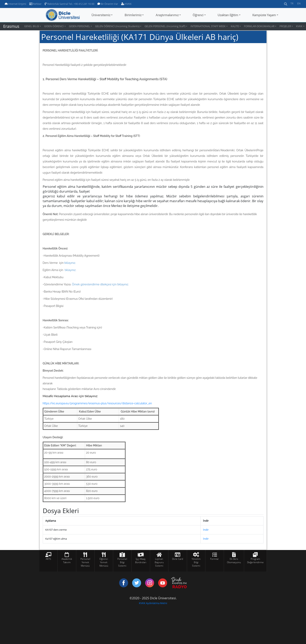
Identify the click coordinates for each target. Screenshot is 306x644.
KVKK (126, 4)
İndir (206, 530)
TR (292, 3)
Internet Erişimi (15, 4)
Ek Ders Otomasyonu (234, 561)
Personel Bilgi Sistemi (122, 562)
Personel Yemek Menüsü (85, 562)
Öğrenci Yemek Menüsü (104, 562)
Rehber (35, 4)
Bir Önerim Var (108, 4)
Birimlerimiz (133, 15)
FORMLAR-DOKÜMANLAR (259, 26)
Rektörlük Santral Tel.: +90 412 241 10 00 (69, 4)
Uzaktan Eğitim (228, 15)
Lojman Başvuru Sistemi (159, 562)
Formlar (214, 559)
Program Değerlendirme (255, 561)
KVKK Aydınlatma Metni (153, 603)
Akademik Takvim (67, 561)
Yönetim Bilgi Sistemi (196, 562)
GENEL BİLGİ (32, 26)
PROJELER (285, 26)
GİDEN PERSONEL (79, 26)
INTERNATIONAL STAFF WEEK (208, 26)
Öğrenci (198, 15)
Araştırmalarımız (167, 15)
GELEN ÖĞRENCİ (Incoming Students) (117, 26)
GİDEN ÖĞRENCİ (54, 26)
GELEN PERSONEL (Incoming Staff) (165, 26)
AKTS (48, 559)
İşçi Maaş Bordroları (141, 561)
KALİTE (235, 26)
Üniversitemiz (101, 15)
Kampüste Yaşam (264, 15)
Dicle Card (178, 559)
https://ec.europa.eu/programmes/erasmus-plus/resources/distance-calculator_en (97, 403)
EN (299, 3)
